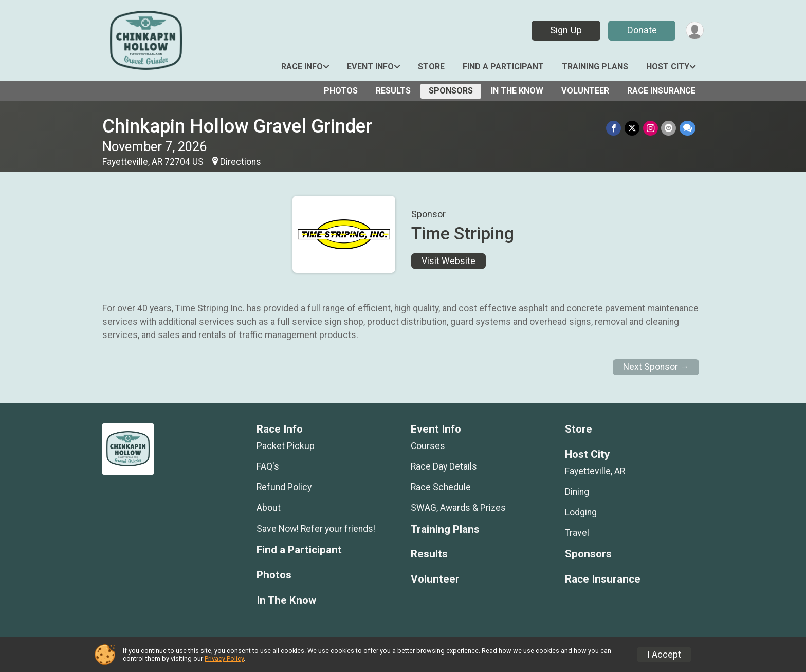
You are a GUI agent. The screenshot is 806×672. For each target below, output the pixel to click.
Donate (641, 30)
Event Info (370, 67)
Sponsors (451, 91)
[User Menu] (694, 31)
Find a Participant (503, 67)
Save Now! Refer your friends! (316, 529)
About (269, 508)
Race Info (302, 67)
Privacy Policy (224, 658)
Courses (428, 446)
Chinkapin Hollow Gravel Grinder (237, 126)
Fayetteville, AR (595, 471)
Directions (241, 162)
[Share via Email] (669, 128)
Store (431, 67)
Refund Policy (284, 487)
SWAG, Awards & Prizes (458, 508)
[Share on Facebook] (615, 128)
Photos (341, 91)
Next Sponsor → (656, 367)
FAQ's (268, 466)
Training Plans (595, 67)
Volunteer (585, 91)
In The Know (517, 91)
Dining (577, 492)
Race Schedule (441, 487)
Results (393, 91)
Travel (577, 533)
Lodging (581, 512)
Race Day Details (444, 466)
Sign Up (565, 30)
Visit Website (448, 261)
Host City (668, 67)
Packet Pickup (286, 446)
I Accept (664, 655)
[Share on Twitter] (633, 128)
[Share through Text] (688, 128)
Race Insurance (661, 91)
